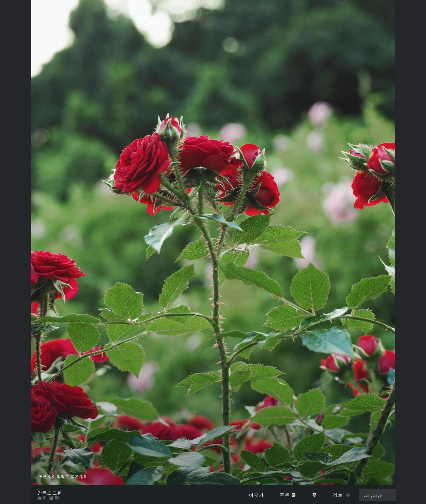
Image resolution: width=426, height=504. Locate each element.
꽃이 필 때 (49, 498)
